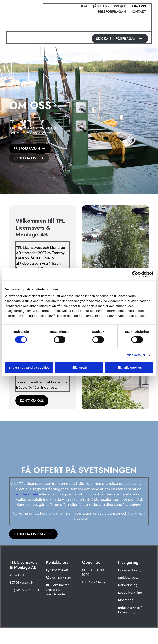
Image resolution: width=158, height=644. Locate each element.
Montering (126, 600)
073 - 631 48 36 (60, 578)
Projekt (121, 7)
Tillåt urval (79, 367)
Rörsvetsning (128, 585)
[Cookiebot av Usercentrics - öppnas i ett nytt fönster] (135, 274)
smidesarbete (27, 494)
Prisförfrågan (112, 12)
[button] (120, 39)
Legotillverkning (130, 593)
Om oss (139, 7)
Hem (83, 7)
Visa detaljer (136, 355)
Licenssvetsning (130, 570)
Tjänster (99, 7)
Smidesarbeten (129, 578)
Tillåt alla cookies (129, 367)
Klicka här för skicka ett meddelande (58, 590)
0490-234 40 (59, 570)
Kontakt (138, 12)
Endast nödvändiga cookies (29, 367)
